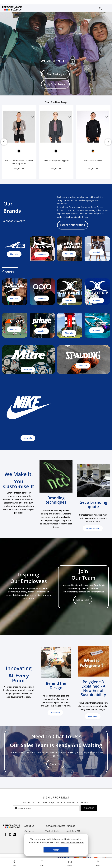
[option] (19, 151)
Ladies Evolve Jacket (93, 161)
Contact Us (29, 831)
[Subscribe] (89, 808)
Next (108, 142)
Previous (4, 142)
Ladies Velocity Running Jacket (56, 161)
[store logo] (16, 8)
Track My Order (52, 831)
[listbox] (19, 152)
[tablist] (35, 827)
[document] (56, 845)
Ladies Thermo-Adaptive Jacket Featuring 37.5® (19, 162)
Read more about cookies (72, 842)
